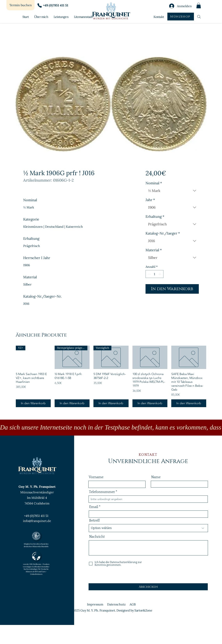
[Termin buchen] (20, 5)
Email (94, 507)
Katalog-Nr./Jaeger (163, 233)
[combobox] (172, 191)
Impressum (95, 604)
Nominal (154, 183)
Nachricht (97, 537)
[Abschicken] (148, 587)
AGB (133, 604)
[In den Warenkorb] (33, 403)
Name (156, 477)
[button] (199, 6)
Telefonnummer (102, 492)
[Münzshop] (181, 17)
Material (154, 250)
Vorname (96, 477)
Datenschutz (116, 604)
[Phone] (40, 5)
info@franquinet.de (37, 521)
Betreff (94, 521)
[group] (111, 376)
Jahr (150, 200)
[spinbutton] (155, 274)
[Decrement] (149, 274)
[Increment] (160, 274)
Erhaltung (155, 217)
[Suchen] (199, 17)
